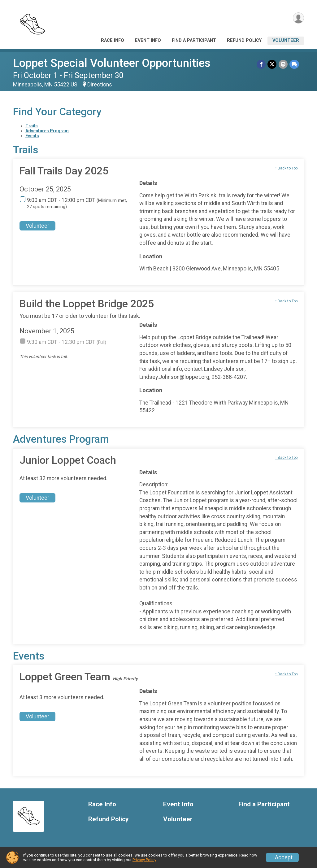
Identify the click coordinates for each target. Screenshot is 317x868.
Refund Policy (244, 40)
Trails (32, 126)
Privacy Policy (144, 860)
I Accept (282, 857)
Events (32, 136)
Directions (100, 85)
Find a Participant (194, 40)
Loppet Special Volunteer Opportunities (112, 63)
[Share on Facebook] (261, 64)
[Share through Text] (294, 64)
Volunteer (286, 40)
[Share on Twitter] (272, 64)
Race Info (113, 40)
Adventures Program (47, 131)
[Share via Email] (283, 64)
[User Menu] (298, 18)
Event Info (148, 40)
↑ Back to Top (286, 168)
